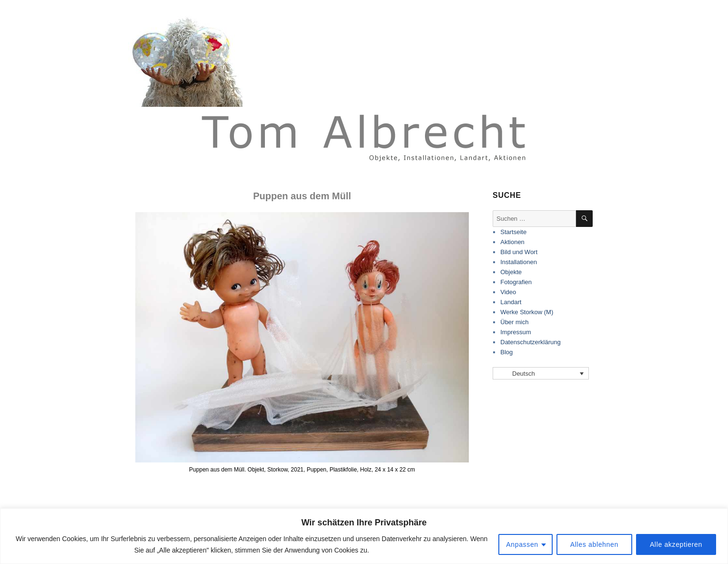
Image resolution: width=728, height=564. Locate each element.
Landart (511, 302)
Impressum (516, 332)
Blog (506, 352)
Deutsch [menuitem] (524, 374)
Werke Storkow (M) (527, 312)
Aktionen (512, 242)
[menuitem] (541, 373)
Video (508, 292)
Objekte (511, 272)
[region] (364, 536)
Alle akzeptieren (676, 544)
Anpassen (522, 544)
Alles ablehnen (594, 544)
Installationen (519, 262)
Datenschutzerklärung (530, 342)
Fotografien (516, 282)
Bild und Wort (519, 252)
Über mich (514, 322)
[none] (541, 373)
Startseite (513, 232)
